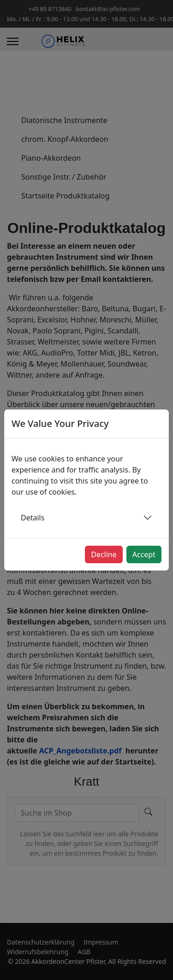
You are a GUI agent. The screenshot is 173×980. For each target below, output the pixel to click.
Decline (104, 554)
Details (33, 518)
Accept (144, 554)
